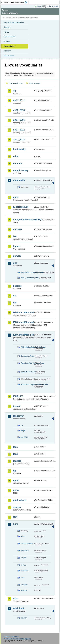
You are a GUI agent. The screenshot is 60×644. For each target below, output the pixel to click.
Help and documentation (14, 22)
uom (16, 524)
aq (15, 91)
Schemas (7, 41)
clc (22, 425)
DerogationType (27, 356)
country (24, 618)
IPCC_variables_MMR (27, 278)
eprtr (16, 197)
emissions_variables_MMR (27, 272)
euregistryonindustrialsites (23, 220)
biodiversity (19, 149)
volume (24, 590)
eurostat (18, 229)
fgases (17, 246)
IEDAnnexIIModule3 (23, 322)
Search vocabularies (16, 83)
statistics (25, 571)
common (18, 163)
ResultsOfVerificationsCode (27, 363)
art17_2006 (19, 120)
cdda (16, 156)
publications (20, 500)
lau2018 (17, 461)
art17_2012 (19, 130)
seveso (17, 507)
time (23, 578)
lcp (15, 471)
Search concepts (35, 83)
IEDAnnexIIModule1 (23, 312)
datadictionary (21, 170)
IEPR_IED (18, 396)
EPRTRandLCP (21, 207)
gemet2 (17, 256)
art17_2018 (19, 140)
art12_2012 (19, 100)
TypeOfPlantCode (27, 372)
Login (39, 6)
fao (15, 236)
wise (16, 599)
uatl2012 (24, 437)
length (23, 558)
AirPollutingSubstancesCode (27, 347)
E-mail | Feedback (11, 636)
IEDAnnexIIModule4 (23, 335)
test (15, 517)
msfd (16, 480)
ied (15, 303)
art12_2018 (19, 110)
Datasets (7, 27)
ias (15, 296)
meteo (23, 565)
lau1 (15, 447)
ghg (15, 263)
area (23, 536)
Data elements (10, 37)
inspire (17, 406)
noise (16, 490)
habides (17, 286)
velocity (24, 585)
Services (7, 51)
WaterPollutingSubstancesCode (27, 384)
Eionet (14, 18)
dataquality (19, 180)
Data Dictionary (23, 18)
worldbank (19, 608)
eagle (23, 431)
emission (25, 551)
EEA (15, 2)
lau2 (15, 454)
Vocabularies (9, 46)
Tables (6, 32)
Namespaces (9, 56)
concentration (27, 544)
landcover (18, 416)
